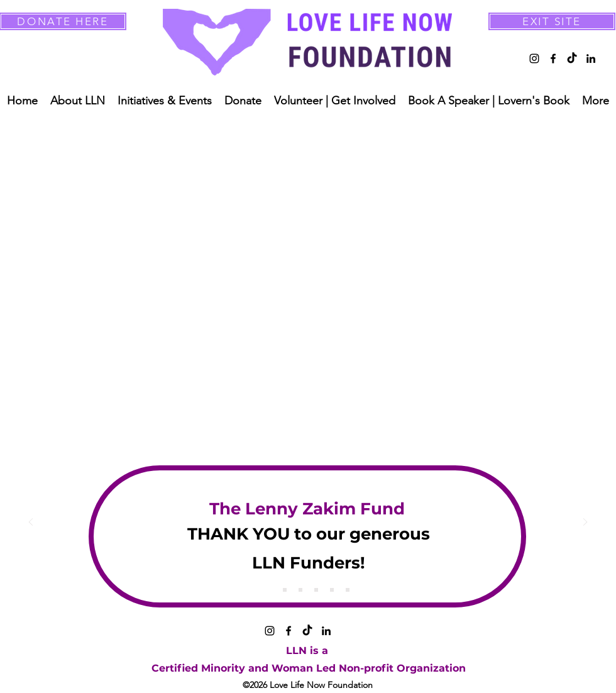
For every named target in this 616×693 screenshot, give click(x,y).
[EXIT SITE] (552, 21)
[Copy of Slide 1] (285, 590)
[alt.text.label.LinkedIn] (591, 58)
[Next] (585, 523)
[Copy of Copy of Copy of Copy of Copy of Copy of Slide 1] (348, 590)
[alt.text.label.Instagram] (534, 58)
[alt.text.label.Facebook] (553, 58)
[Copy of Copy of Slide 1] (300, 590)
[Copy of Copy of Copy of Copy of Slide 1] (332, 590)
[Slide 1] (269, 590)
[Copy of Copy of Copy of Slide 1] (316, 590)
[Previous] (31, 523)
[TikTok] (572, 58)
